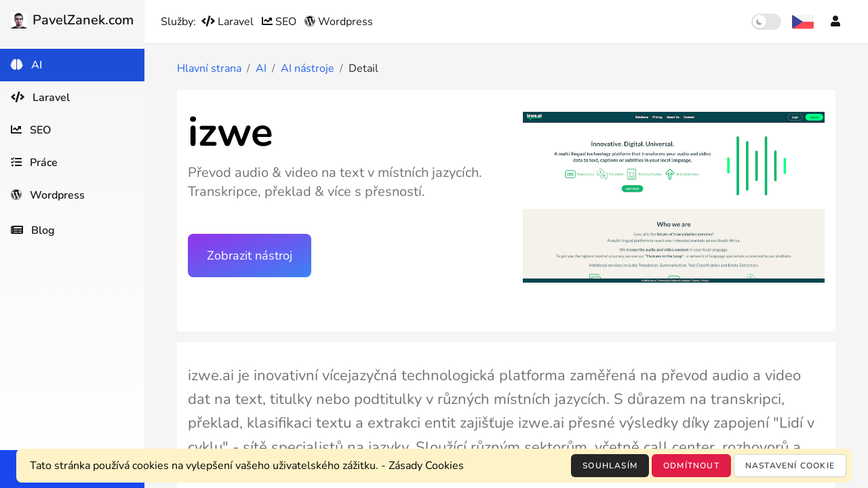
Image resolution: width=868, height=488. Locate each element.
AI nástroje (308, 68)
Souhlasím (610, 466)
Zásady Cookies (426, 466)
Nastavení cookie (790, 466)
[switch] (766, 22)
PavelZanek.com (72, 20)
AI (261, 68)
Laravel (229, 22)
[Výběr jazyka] (803, 22)
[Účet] (835, 22)
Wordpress (339, 22)
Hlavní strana (209, 68)
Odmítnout (691, 466)
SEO (280, 22)
